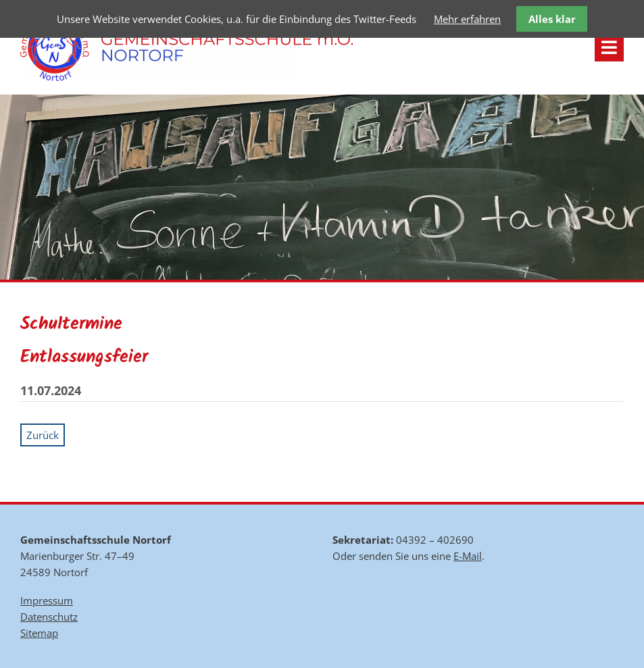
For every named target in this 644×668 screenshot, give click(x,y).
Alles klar (552, 19)
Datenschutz (49, 617)
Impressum (47, 600)
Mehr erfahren (467, 19)
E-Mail (468, 556)
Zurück (43, 435)
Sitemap (39, 633)
